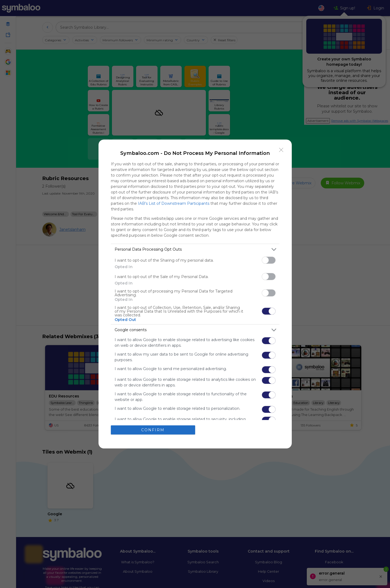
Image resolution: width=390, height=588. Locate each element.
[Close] (281, 150)
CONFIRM (153, 430)
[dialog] (195, 294)
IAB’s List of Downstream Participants (174, 203)
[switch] (269, 260)
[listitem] (195, 249)
